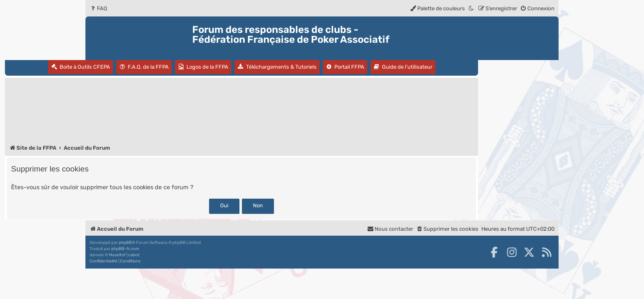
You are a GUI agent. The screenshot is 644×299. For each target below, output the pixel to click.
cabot (134, 255)
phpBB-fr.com (125, 249)
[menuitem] (98, 8)
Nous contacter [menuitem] (390, 229)
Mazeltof (117, 255)
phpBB (125, 243)
